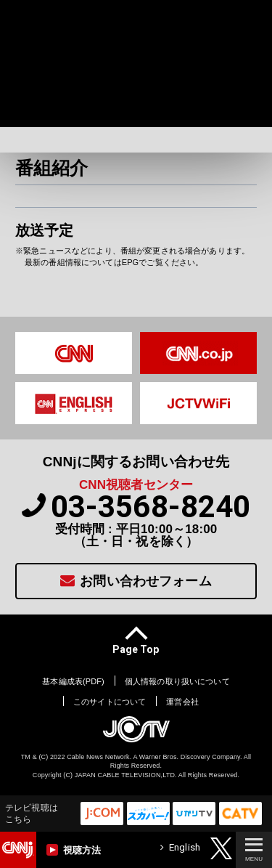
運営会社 (182, 702)
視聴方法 (74, 850)
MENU (254, 850)
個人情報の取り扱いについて (177, 682)
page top (136, 649)
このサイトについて (110, 702)
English (180, 847)
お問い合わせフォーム (136, 581)
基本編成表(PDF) (73, 682)
